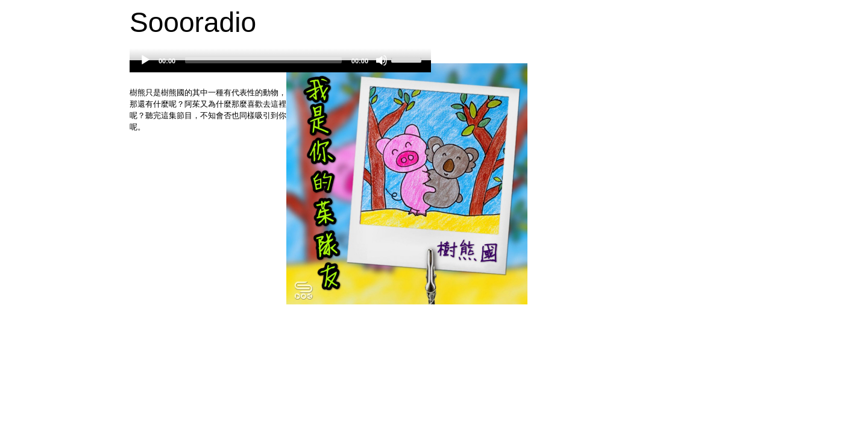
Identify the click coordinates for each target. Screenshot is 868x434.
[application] (280, 66)
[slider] (263, 60)
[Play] (145, 60)
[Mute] (382, 60)
